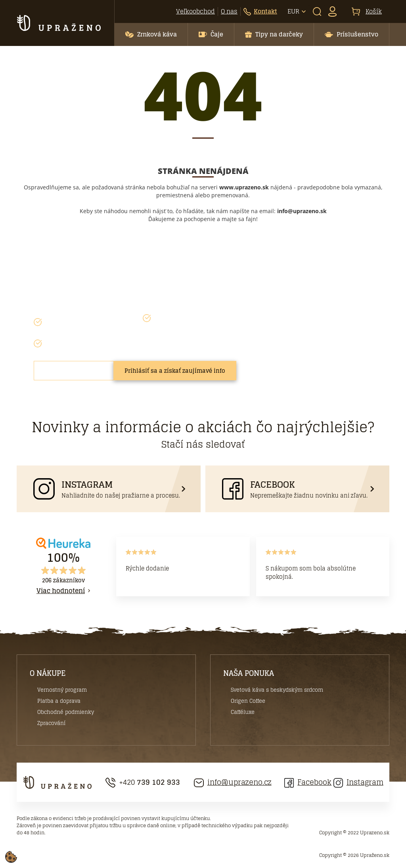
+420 (143, 782)
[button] (151, 34)
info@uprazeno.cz (233, 782)
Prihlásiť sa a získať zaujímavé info (175, 371)
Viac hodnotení (61, 591)
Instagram (358, 782)
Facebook (308, 782)
